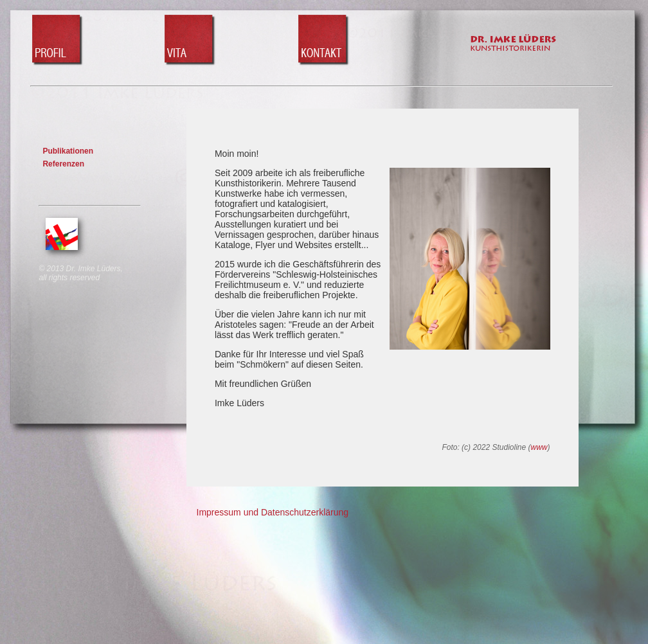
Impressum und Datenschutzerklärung (273, 512)
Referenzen (63, 164)
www (539, 447)
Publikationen (68, 151)
